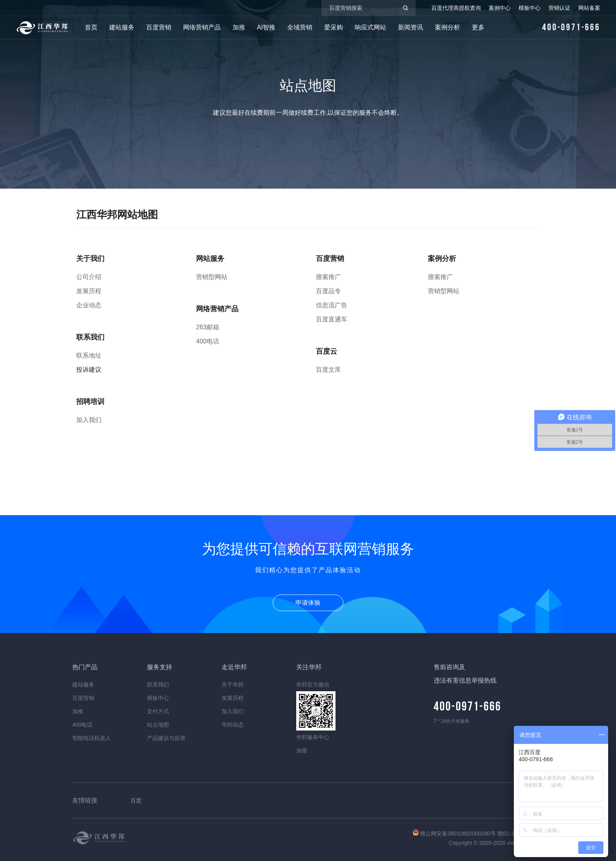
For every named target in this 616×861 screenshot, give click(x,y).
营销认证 (559, 8)
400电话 (208, 341)
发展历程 (89, 291)
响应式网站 (370, 27)
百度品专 (328, 291)
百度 (136, 800)
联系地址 (89, 355)
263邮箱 (208, 327)
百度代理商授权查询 (456, 8)
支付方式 (158, 711)
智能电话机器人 (92, 738)
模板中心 (530, 8)
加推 (239, 27)
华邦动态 (233, 725)
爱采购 (334, 27)
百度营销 (159, 27)
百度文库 (328, 370)
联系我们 (158, 685)
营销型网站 (212, 277)
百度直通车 (332, 319)
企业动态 (89, 305)
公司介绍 (89, 277)
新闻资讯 (411, 27)
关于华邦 (233, 685)
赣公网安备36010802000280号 (455, 833)
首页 (91, 27)
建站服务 (122, 27)
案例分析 (447, 27)
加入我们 (89, 420)
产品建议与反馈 (166, 738)
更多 (478, 27)
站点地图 (158, 725)
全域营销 (300, 27)
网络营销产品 (202, 27)
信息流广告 (332, 305)
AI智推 (266, 27)
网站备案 (589, 8)
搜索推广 (328, 277)
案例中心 (500, 8)
